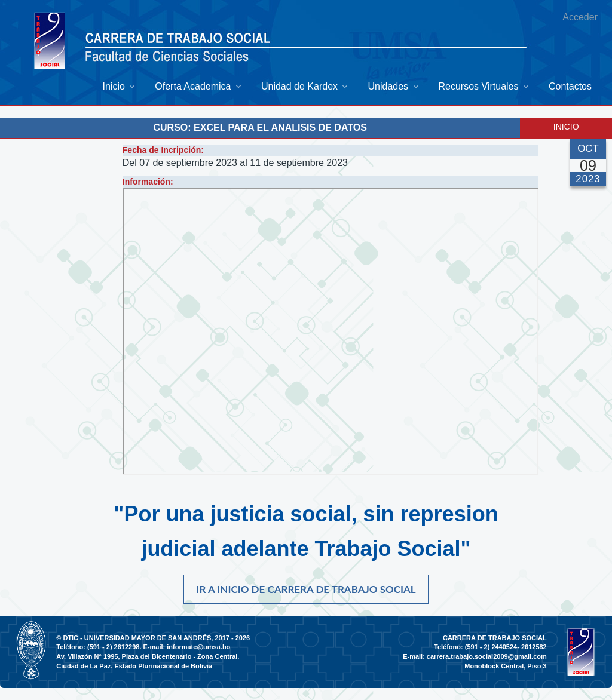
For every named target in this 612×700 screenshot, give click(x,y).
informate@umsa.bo (198, 647)
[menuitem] (120, 86)
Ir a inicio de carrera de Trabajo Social (306, 589)
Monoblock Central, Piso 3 (506, 666)
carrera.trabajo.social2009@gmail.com (487, 656)
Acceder (580, 17)
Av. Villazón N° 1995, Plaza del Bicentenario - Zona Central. (148, 656)
